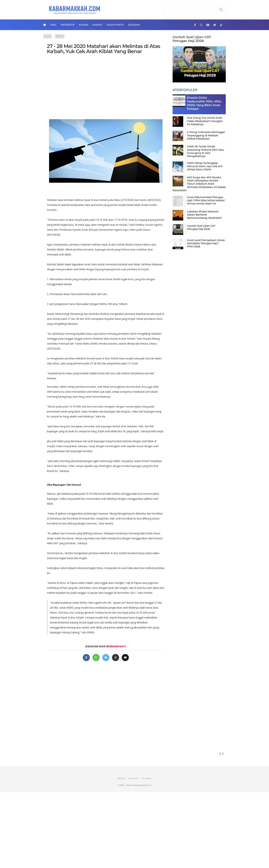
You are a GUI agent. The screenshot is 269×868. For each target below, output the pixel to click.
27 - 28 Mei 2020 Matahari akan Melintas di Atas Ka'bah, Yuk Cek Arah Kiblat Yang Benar (104, 49)
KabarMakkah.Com (141, 785)
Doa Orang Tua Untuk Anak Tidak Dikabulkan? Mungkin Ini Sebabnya (205, 121)
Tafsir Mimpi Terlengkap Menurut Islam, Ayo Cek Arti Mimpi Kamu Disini (205, 166)
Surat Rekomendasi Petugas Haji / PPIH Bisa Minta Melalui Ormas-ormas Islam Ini (206, 200)
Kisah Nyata (115, 25)
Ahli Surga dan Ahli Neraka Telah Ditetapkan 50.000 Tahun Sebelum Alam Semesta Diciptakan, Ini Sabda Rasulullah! (199, 184)
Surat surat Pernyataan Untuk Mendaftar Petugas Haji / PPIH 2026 (206, 243)
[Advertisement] (106, 86)
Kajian (84, 25)
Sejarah (134, 25)
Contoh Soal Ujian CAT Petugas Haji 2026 (192, 39)
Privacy (147, 778)
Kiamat (98, 25)
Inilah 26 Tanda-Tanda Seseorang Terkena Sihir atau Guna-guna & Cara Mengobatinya (205, 151)
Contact (134, 778)
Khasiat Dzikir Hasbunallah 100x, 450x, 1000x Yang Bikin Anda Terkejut (204, 103)
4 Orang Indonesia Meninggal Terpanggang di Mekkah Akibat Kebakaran (206, 135)
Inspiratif (68, 25)
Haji (53, 25)
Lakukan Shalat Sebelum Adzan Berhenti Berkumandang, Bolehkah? (204, 215)
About (122, 778)
